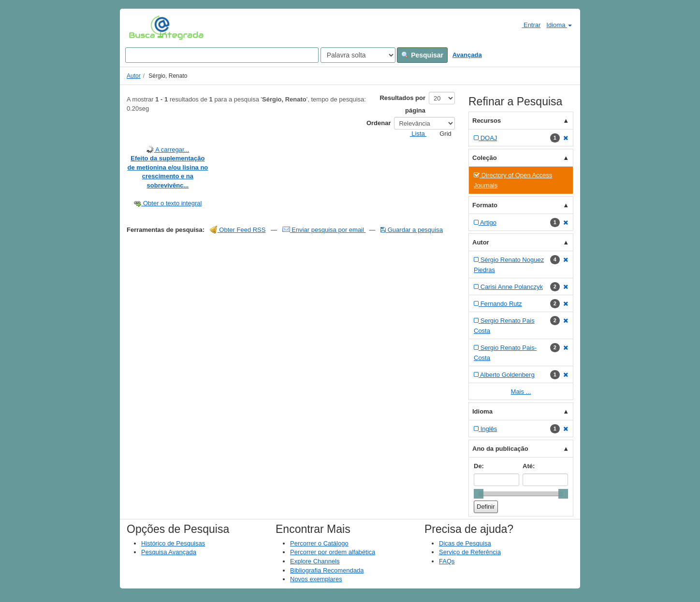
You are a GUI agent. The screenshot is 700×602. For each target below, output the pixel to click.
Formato (485, 205)
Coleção (485, 158)
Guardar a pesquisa (412, 230)
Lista (415, 134)
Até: (529, 466)
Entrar (527, 25)
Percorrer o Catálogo (319, 543)
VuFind (144, 28)
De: (479, 466)
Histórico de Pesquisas (173, 543)
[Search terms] (222, 55)
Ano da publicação (500, 449)
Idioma (559, 25)
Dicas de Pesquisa (465, 543)
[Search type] (358, 55)
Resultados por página (402, 104)
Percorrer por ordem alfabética (333, 552)
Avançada (467, 55)
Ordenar (379, 123)
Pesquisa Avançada (169, 552)
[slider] (479, 494)
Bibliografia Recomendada (327, 570)
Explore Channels (315, 561)
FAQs (447, 561)
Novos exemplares (316, 579)
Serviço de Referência (470, 552)
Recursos (487, 121)
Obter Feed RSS (238, 230)
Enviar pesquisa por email (324, 230)
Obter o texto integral (168, 203)
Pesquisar (422, 55)
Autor (134, 76)
